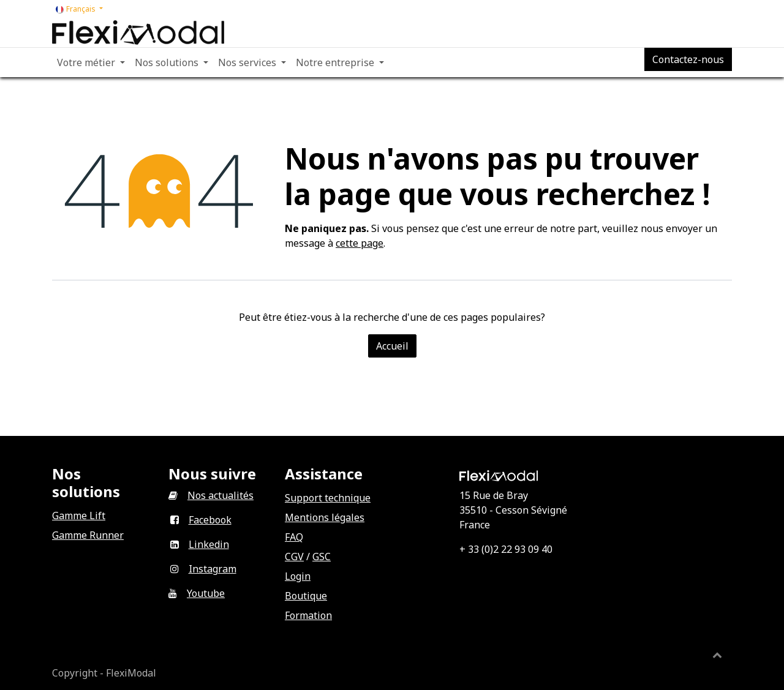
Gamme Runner (88, 535)
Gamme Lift (79, 516)
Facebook (210, 520)
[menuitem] (91, 62)
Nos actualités (221, 495)
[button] (717, 654)
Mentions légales (325, 517)
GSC (322, 557)
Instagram (213, 569)
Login (298, 576)
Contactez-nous (688, 59)
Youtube (206, 593)
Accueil (392, 346)
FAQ (294, 537)
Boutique (306, 596)
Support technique (328, 498)
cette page (360, 243)
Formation (308, 615)
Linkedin (209, 544)
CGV (294, 557)
